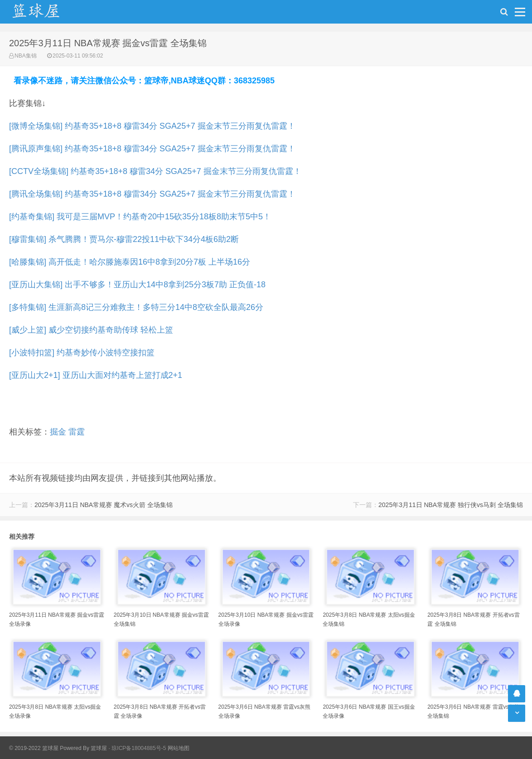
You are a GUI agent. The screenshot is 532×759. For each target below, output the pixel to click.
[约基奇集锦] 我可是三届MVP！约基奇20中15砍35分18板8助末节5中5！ (140, 217)
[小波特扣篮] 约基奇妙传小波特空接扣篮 (82, 353)
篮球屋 (99, 748)
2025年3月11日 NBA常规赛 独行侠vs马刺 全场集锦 (451, 505)
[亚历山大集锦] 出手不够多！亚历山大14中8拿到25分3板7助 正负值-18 (137, 285)
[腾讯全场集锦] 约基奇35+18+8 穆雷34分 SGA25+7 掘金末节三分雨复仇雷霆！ (152, 194)
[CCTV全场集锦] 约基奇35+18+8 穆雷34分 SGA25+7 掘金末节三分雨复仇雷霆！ (155, 171)
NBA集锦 (26, 56)
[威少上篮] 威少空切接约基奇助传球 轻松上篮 (91, 330)
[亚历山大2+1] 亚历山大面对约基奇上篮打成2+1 (96, 375)
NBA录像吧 (45, 12)
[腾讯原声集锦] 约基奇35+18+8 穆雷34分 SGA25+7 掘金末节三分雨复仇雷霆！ (152, 149)
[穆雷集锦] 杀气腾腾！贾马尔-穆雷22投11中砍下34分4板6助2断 (124, 239)
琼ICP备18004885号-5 (139, 748)
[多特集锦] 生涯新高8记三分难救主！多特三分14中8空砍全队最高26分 (136, 307)
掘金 (58, 432)
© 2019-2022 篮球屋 (34, 748)
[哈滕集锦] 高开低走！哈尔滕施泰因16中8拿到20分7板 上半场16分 (130, 262)
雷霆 (77, 432)
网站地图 (179, 748)
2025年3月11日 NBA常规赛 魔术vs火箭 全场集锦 (104, 505)
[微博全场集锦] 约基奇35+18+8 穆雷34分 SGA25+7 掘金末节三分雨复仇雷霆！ (152, 126)
